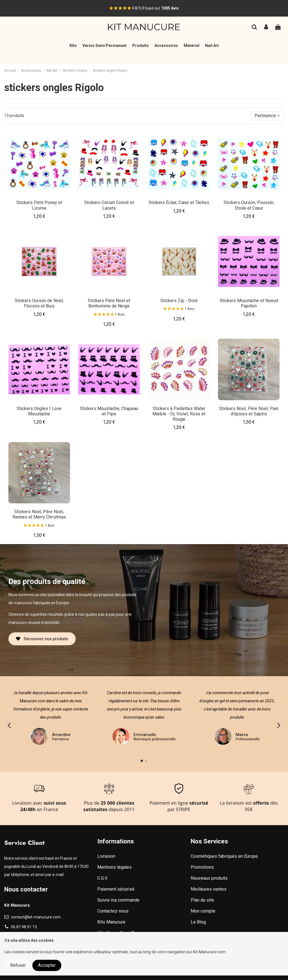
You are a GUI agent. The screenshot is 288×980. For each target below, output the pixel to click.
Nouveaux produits (209, 878)
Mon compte (203, 911)
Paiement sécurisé (116, 889)
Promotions (202, 867)
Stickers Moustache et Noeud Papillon (249, 303)
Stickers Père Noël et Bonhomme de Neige (109, 303)
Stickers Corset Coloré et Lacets (109, 205)
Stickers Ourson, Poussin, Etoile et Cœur (249, 205)
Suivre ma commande (118, 900)
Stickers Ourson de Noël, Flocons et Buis (39, 303)
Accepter (47, 965)
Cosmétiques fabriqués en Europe (224, 856)
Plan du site (202, 900)
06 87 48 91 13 (24, 927)
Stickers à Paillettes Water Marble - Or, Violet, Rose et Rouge (179, 414)
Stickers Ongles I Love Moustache (39, 411)
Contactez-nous (113, 911)
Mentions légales (114, 867)
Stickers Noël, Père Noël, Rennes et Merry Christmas (39, 514)
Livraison (106, 856)
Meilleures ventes (209, 889)
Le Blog (198, 922)
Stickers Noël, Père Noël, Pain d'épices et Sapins (249, 411)
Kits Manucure (111, 922)
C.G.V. (103, 878)
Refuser (18, 965)
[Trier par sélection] (267, 116)
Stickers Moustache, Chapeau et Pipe (109, 411)
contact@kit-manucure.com (36, 917)
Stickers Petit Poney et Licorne (39, 205)
